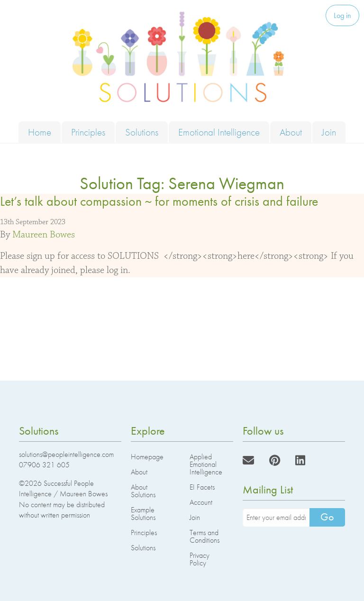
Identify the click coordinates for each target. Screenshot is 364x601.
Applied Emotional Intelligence (206, 464)
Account (201, 502)
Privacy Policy (200, 559)
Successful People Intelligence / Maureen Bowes (63, 488)
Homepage (147, 457)
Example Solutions (143, 514)
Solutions (142, 132)
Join (329, 132)
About (291, 132)
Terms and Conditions (205, 536)
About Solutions (143, 491)
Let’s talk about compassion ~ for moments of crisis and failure (159, 201)
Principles (88, 132)
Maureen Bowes (44, 235)
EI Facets (202, 487)
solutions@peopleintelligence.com (66, 454)
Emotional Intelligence (219, 132)
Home (40, 132)
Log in (342, 15)
